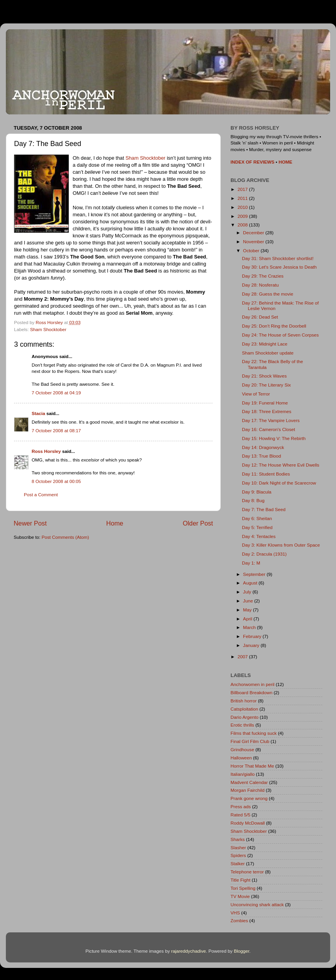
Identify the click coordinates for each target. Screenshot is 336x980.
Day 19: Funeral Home (265, 403)
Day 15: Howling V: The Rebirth (274, 438)
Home (115, 523)
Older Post (198, 523)
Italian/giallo (243, 774)
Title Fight (240, 880)
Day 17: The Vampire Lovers (271, 420)
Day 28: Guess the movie (267, 294)
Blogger (241, 951)
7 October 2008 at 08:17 (56, 430)
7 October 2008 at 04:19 (56, 393)
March (250, 627)
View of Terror (256, 394)
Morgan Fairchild (248, 790)
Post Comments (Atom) (65, 537)
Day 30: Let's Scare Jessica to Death (279, 267)
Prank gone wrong (249, 798)
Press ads (241, 806)
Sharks (238, 839)
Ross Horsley (46, 451)
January (252, 645)
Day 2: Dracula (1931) (264, 554)
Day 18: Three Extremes (266, 411)
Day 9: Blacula (256, 492)
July (248, 592)
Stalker (238, 863)
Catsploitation (244, 709)
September (255, 574)
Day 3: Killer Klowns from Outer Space (281, 545)
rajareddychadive (189, 951)
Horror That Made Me (252, 766)
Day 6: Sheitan (257, 518)
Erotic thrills (242, 725)
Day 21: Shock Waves (264, 376)
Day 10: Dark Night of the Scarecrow (279, 483)
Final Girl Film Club (250, 741)
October (252, 250)
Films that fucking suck (254, 733)
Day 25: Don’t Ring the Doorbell (274, 326)
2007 (243, 657)
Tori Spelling (243, 888)
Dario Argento (244, 717)
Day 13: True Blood (261, 456)
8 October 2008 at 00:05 (56, 481)
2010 (243, 207)
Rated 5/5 (240, 815)
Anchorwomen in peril (252, 684)
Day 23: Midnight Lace (265, 344)
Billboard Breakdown (251, 692)
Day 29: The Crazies (263, 276)
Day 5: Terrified (257, 527)
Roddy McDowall (248, 823)
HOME (285, 162)
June (249, 601)
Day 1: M (251, 563)
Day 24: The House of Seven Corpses (280, 335)
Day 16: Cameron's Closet (268, 429)
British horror (244, 701)
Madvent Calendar (249, 782)
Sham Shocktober (145, 158)
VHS (235, 913)
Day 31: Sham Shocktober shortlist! (278, 258)
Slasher (238, 847)
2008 (243, 225)
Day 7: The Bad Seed (264, 509)
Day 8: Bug (253, 500)
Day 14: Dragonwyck (263, 447)
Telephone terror (247, 872)
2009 (243, 216)
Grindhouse (242, 749)
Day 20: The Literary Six (266, 385)
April (248, 619)
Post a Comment (41, 494)
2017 (243, 189)
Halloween (241, 758)
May (248, 610)
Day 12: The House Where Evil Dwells (281, 465)
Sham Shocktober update (268, 353)
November (254, 241)
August (251, 583)
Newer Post (30, 523)
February (253, 636)
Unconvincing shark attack (257, 904)
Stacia (38, 413)
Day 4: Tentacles (259, 536)
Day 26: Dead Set (260, 317)
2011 (243, 198)
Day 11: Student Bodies (266, 474)
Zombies (239, 920)
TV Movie (240, 896)
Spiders (238, 855)
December (254, 233)
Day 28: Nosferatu (260, 285)
